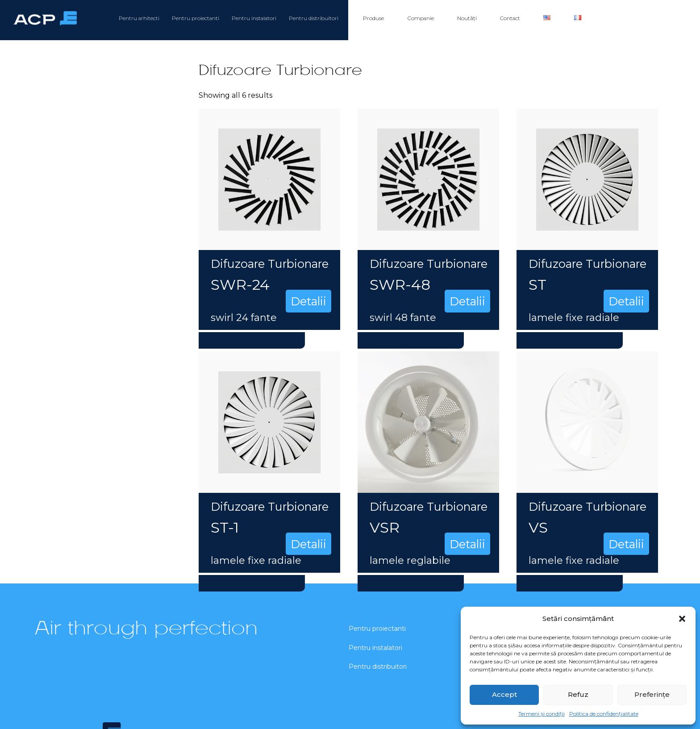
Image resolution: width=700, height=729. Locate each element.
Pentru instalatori (254, 18)
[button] (682, 619)
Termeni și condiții (542, 714)
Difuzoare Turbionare (270, 264)
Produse (373, 18)
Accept (504, 694)
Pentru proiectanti (196, 18)
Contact (510, 18)
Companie (421, 18)
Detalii (308, 301)
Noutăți (467, 18)
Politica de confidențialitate (604, 714)
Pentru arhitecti (139, 18)
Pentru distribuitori (314, 18)
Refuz (578, 694)
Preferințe (652, 694)
